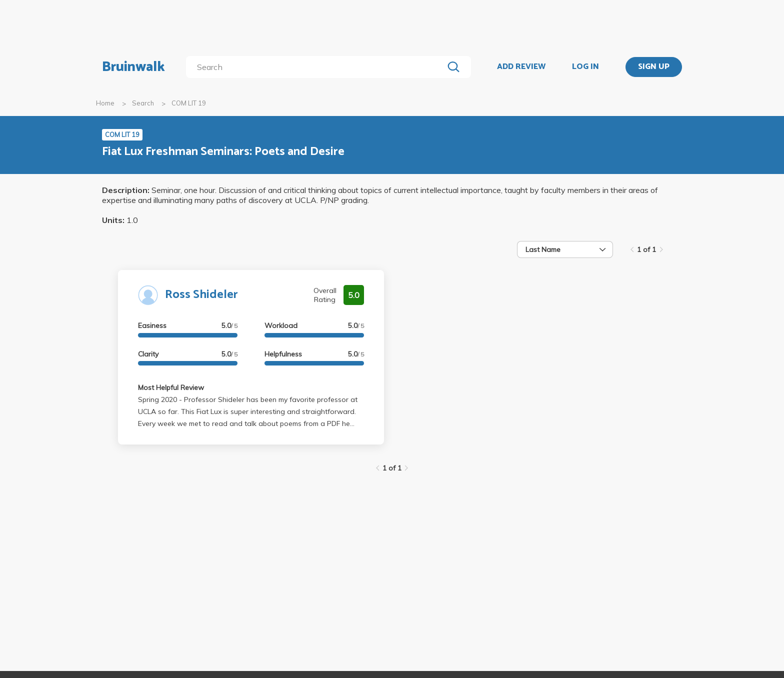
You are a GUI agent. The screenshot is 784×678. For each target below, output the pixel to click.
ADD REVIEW (521, 67)
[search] (317, 67)
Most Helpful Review (171, 387)
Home (105, 103)
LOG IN (585, 67)
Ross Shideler (201, 295)
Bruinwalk (133, 67)
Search (143, 103)
